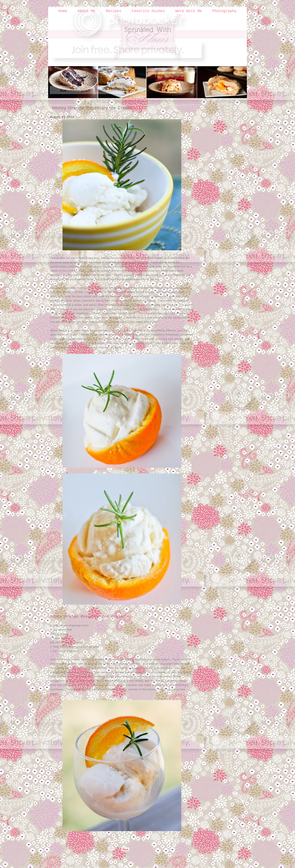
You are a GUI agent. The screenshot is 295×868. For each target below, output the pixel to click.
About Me (86, 11)
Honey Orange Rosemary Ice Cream (92, 108)
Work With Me (189, 11)
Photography (224, 11)
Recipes (113, 11)
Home (63, 11)
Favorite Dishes (148, 11)
